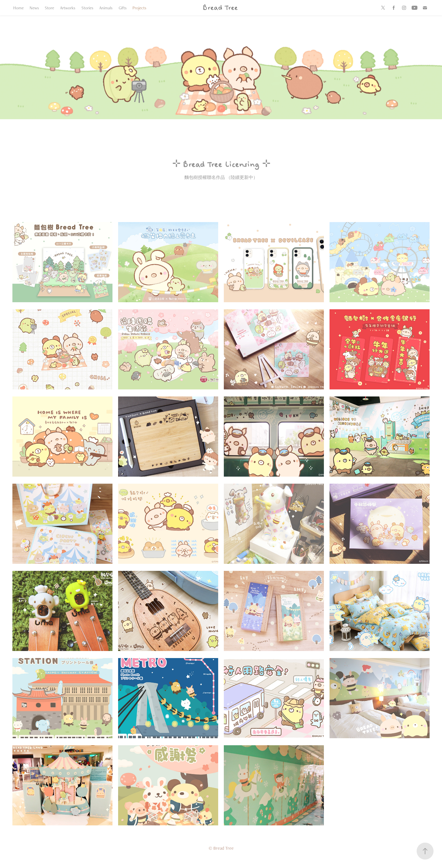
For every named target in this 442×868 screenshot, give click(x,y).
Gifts (123, 8)
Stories (87, 8)
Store (49, 8)
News (34, 8)
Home (18, 8)
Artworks (68, 8)
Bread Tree (220, 8)
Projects (139, 8)
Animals (106, 8)
